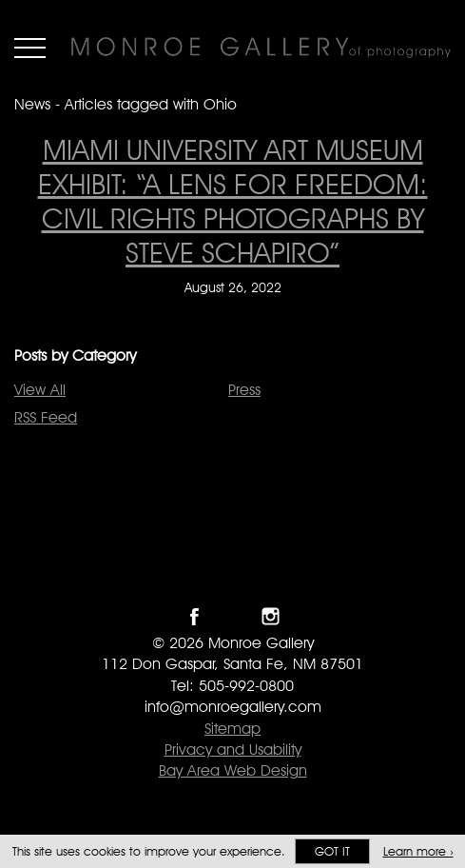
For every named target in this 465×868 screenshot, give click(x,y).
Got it (332, 851)
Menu (30, 48)
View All (40, 390)
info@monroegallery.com (233, 707)
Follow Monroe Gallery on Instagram (271, 616)
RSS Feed (46, 417)
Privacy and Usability (233, 750)
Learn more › (418, 851)
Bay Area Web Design (233, 770)
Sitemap (232, 729)
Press (244, 390)
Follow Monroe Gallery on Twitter (232, 616)
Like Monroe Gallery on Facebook (194, 616)
